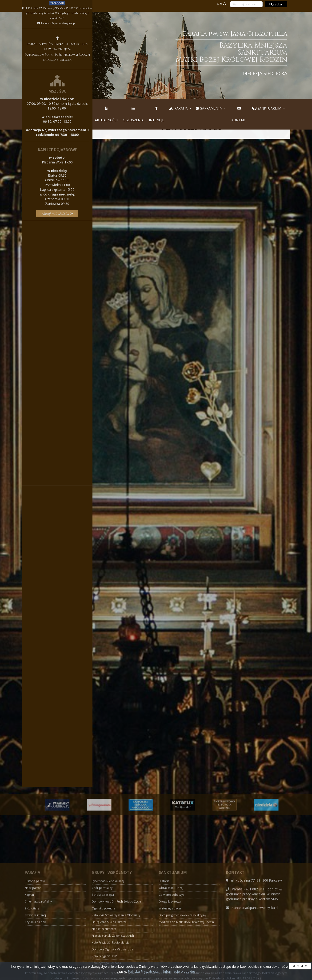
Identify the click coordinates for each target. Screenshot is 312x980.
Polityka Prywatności (143, 971)
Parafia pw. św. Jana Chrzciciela (195, 53)
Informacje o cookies (179, 971)
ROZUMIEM (300, 966)
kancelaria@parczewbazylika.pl (58, 23)
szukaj (276, 4)
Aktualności (106, 114)
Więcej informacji (57, 361)
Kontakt (239, 114)
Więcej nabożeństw (57, 213)
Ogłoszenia (133, 114)
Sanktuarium (267, 108)
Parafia (179, 108)
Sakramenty (210, 108)
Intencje (156, 114)
